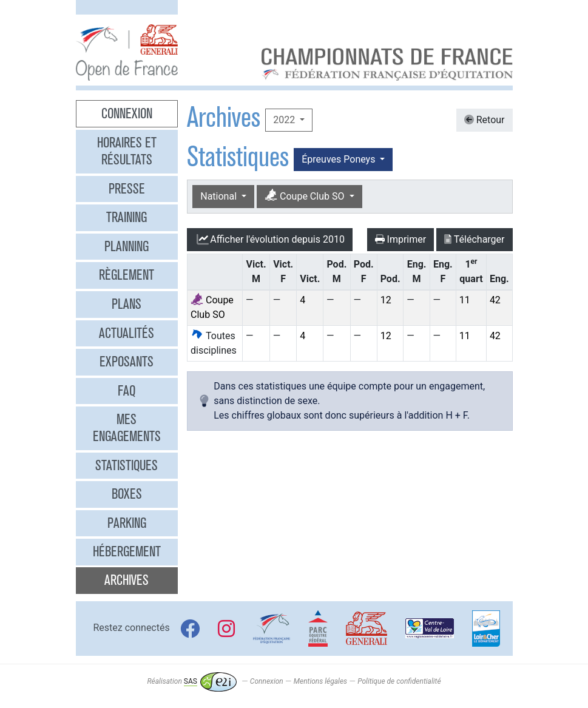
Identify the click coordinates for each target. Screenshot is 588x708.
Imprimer (401, 239)
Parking (127, 523)
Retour (485, 120)
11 (465, 300)
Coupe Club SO (306, 196)
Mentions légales (320, 681)
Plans (127, 304)
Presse (127, 189)
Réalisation (191, 681)
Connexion (127, 113)
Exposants (127, 362)
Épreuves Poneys (340, 159)
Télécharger (474, 239)
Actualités (127, 333)
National (220, 196)
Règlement (127, 275)
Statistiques (127, 465)
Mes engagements (127, 428)
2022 (285, 120)
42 (495, 300)
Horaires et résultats (127, 151)
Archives (127, 580)
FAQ (127, 391)
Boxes (127, 494)
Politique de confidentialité (399, 681)
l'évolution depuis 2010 (270, 240)
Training (127, 217)
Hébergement (127, 551)
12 (386, 300)
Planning (127, 246)
